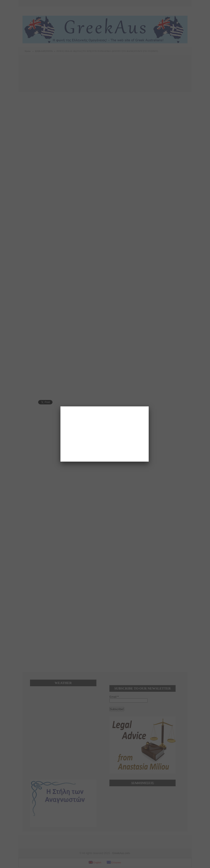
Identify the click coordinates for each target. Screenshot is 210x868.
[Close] (149, 406)
